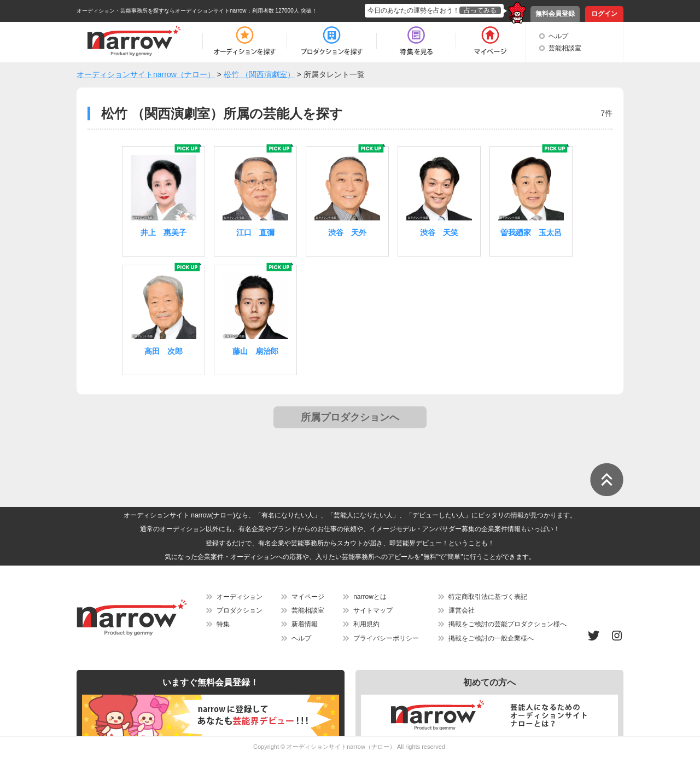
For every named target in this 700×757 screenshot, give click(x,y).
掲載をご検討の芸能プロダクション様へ (507, 624)
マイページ (308, 597)
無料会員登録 (555, 14)
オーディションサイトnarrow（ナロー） (341, 747)
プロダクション (240, 610)
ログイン (604, 14)
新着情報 (305, 624)
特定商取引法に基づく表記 (488, 597)
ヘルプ (558, 36)
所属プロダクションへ (350, 417)
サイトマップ (373, 610)
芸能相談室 (565, 48)
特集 (223, 624)
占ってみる (480, 10)
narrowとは (370, 597)
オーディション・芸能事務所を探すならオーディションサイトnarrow (162, 11)
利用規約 (366, 624)
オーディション (240, 597)
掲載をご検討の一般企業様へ (491, 638)
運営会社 (462, 610)
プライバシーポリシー (386, 638)
